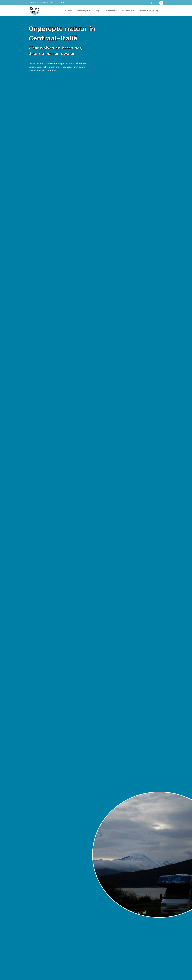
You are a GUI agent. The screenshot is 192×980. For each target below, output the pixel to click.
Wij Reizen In (128, 11)
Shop (53, 3)
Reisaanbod (112, 11)
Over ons (45, 3)
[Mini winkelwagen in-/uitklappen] (63, 3)
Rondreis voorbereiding (150, 11)
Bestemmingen (83, 11)
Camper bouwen (35, 3)
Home (69, 11)
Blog (98, 11)
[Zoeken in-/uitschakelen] (161, 3)
